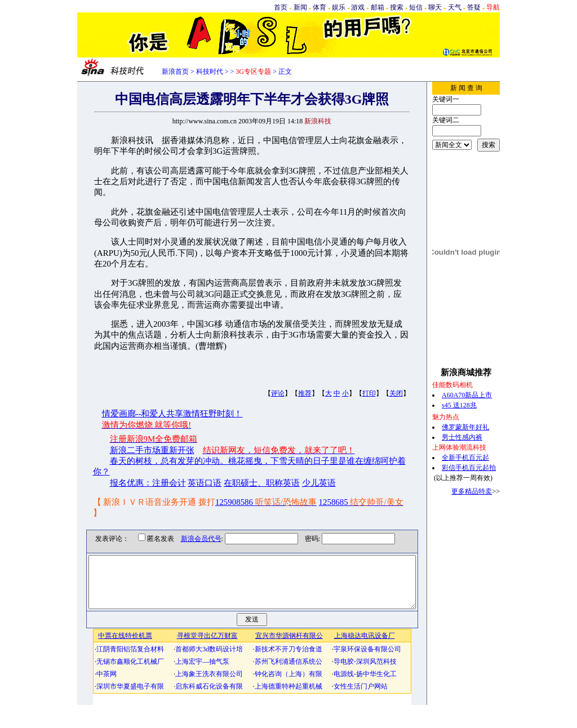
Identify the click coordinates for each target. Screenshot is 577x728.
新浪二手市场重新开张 (152, 450)
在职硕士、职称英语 (262, 483)
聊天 (435, 7)
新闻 (300, 7)
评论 (278, 393)
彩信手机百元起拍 (469, 468)
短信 (416, 7)
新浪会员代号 (193, 539)
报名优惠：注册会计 (148, 483)
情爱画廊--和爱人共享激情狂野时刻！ (172, 414)
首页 (281, 7)
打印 (369, 393)
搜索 (397, 7)
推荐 (305, 393)
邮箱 (378, 7)
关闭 (396, 393)
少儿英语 (319, 483)
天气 (455, 7)
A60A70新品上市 (467, 395)
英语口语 (205, 483)
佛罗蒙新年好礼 (465, 427)
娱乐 (339, 7)
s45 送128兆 (459, 405)
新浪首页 (175, 72)
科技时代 (210, 72)
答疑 (474, 7)
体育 (319, 7)
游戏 (358, 7)
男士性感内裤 (462, 437)
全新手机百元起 (465, 458)
